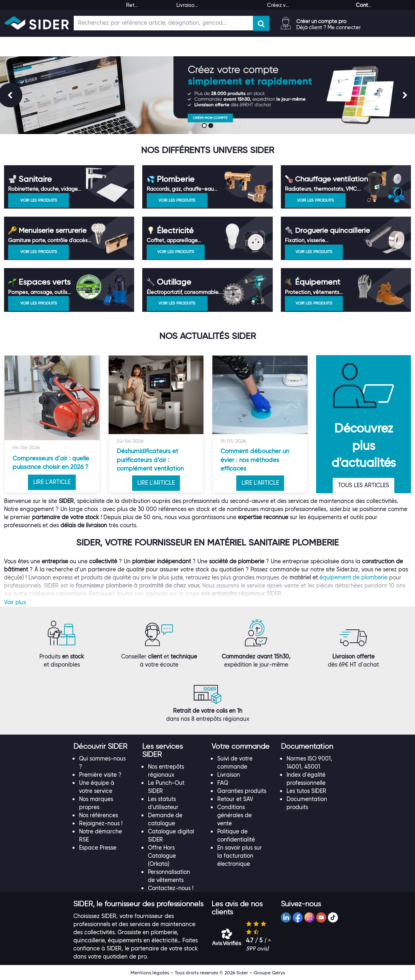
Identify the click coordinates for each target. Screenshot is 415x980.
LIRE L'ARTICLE (52, 482)
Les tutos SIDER (306, 791)
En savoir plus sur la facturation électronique (240, 856)
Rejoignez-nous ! (101, 823)
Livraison (229, 775)
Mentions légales (150, 973)
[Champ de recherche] (163, 23)
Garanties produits (242, 791)
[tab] (104, 747)
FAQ (223, 783)
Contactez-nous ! (171, 888)
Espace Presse (98, 848)
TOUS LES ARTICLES (364, 485)
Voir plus (15, 602)
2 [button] (212, 126)
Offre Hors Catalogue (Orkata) (162, 856)
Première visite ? (100, 775)
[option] (52, 424)
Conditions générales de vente (234, 815)
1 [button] (205, 126)
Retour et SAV (235, 799)
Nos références (98, 815)
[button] (100, 746)
